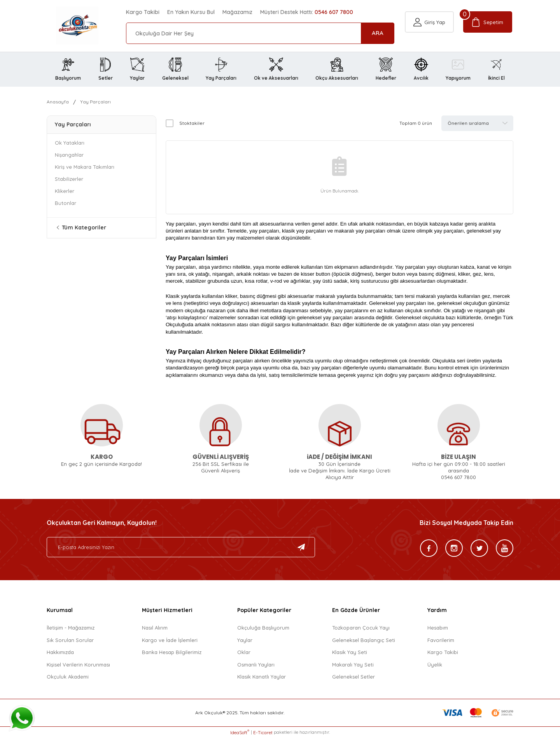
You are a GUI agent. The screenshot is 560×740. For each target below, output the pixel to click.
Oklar (244, 654)
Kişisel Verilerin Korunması (78, 667)
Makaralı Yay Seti (353, 667)
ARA (378, 33)
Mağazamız (237, 12)
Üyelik (435, 667)
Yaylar (245, 642)
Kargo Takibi (143, 12)
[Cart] (488, 33)
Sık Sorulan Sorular (70, 642)
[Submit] (301, 549)
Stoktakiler (192, 125)
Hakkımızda (60, 654)
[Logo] (68, 26)
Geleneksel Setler (353, 679)
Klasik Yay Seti (350, 654)
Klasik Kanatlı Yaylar (262, 679)
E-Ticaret (263, 734)
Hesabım (438, 630)
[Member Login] (429, 33)
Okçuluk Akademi (68, 679)
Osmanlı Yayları (256, 667)
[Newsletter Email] (181, 549)
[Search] (260, 33)
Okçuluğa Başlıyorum (263, 630)
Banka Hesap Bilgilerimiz (172, 654)
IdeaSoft (240, 734)
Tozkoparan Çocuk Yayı (361, 630)
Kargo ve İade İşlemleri (170, 642)
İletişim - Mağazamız (71, 630)
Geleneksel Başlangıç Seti (364, 642)
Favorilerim (441, 642)
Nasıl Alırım (155, 630)
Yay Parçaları (97, 104)
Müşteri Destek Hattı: (307, 12)
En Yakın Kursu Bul (191, 12)
